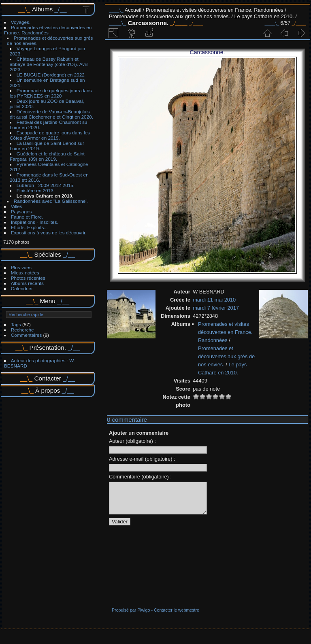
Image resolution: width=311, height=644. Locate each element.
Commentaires (27, 335)
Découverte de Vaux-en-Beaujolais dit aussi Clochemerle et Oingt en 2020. (51, 114)
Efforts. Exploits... (29, 227)
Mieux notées (25, 273)
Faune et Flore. (27, 217)
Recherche (22, 330)
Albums (42, 9)
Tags (16, 324)
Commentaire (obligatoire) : (140, 477)
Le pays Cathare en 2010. (45, 196)
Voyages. (21, 22)
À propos (48, 390)
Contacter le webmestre (177, 616)
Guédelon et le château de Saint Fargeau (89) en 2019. (47, 156)
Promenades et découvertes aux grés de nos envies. (169, 16)
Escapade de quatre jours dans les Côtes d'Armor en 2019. (50, 135)
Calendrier (22, 288)
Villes (17, 206)
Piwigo (144, 616)
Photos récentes (28, 278)
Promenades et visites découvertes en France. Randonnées (48, 30)
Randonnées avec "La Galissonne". (51, 201)
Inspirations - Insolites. (35, 222)
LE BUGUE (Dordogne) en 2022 (51, 75)
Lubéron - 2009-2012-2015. (46, 185)
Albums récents (27, 283)
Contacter (48, 378)
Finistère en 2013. (36, 190)
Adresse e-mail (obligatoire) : (142, 459)
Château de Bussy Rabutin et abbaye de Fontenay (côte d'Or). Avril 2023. (49, 64)
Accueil (133, 10)
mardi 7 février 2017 (216, 308)
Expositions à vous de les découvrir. (49, 233)
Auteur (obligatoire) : (132, 441)
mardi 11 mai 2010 (214, 300)
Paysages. (22, 211)
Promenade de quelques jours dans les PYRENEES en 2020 (51, 93)
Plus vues (21, 267)
